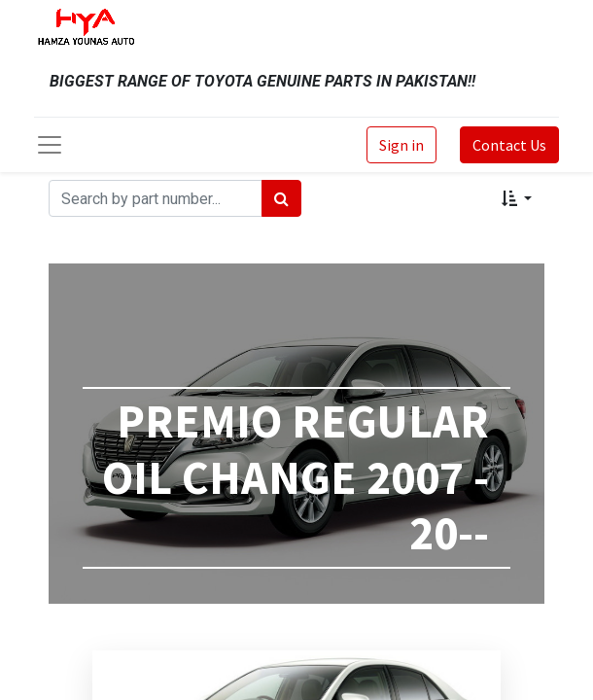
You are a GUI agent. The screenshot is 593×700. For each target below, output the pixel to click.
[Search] (281, 198)
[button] (517, 198)
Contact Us (509, 145)
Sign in (401, 145)
